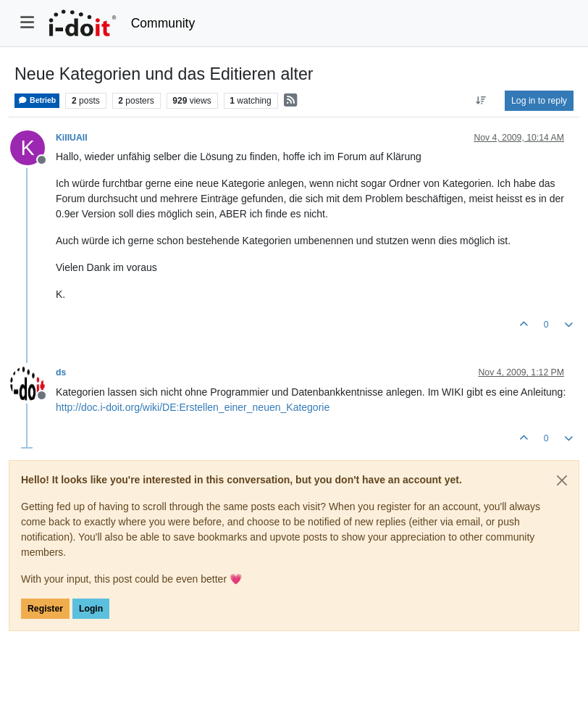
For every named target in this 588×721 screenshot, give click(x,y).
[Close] (562, 480)
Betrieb (37, 100)
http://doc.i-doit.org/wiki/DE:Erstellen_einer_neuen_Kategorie (193, 407)
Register (45, 609)
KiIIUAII (72, 138)
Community (163, 23)
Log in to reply (539, 101)
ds (61, 372)
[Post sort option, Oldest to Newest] (481, 101)
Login (91, 609)
